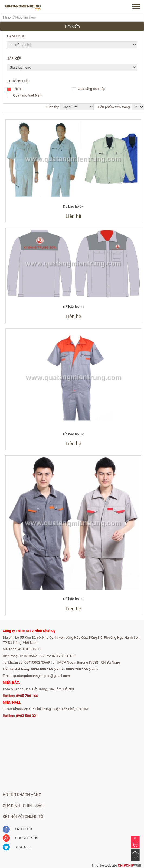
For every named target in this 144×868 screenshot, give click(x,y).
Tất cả (18, 89)
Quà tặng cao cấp (92, 89)
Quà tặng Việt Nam (28, 96)
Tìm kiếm (72, 26)
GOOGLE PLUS (20, 838)
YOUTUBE (17, 847)
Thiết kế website (104, 865)
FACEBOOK (18, 829)
